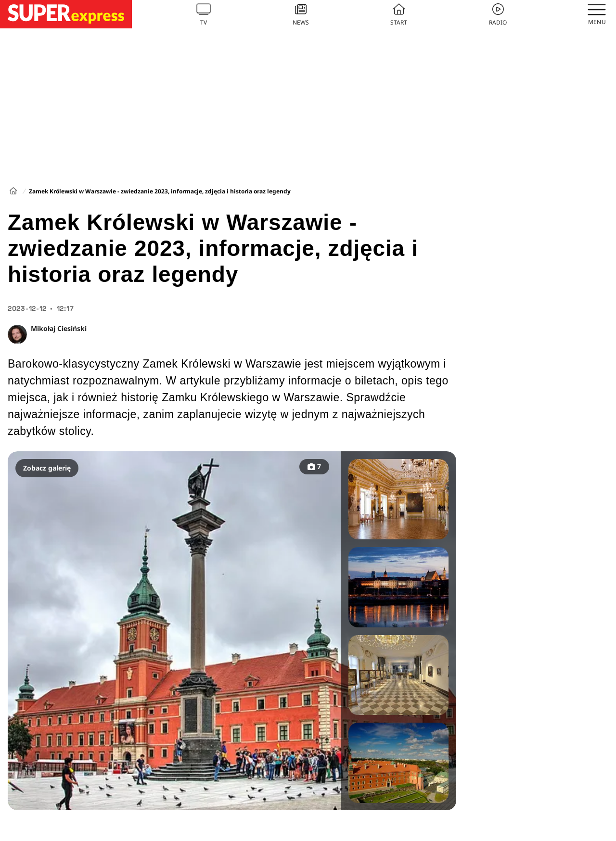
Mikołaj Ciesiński (59, 328)
